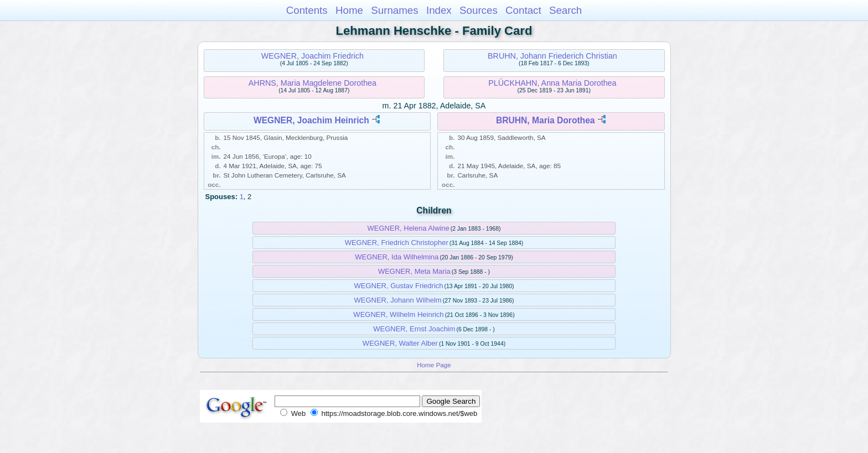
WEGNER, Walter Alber (400, 343)
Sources (479, 10)
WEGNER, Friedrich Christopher (397, 243)
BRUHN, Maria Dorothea (545, 120)
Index (439, 10)
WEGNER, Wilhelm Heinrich (398, 314)
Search (565, 10)
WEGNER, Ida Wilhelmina (397, 257)
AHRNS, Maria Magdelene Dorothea (312, 83)
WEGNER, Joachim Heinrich (311, 120)
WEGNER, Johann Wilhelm (397, 300)
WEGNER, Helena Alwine (409, 228)
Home (349, 10)
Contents (307, 10)
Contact (523, 10)
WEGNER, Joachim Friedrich (312, 56)
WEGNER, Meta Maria (414, 271)
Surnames (394, 10)
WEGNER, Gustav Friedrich (398, 286)
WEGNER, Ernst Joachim (414, 329)
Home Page (434, 365)
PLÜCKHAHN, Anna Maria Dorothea (552, 83)
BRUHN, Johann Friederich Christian (552, 56)
